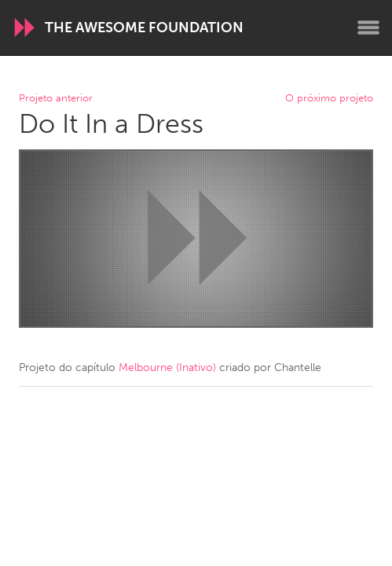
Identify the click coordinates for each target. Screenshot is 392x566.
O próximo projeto (329, 99)
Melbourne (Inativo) (167, 368)
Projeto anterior (56, 99)
